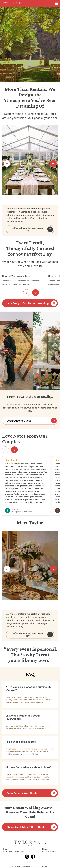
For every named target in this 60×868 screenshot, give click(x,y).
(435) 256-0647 (49, 851)
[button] (7, 163)
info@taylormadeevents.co (15, 851)
